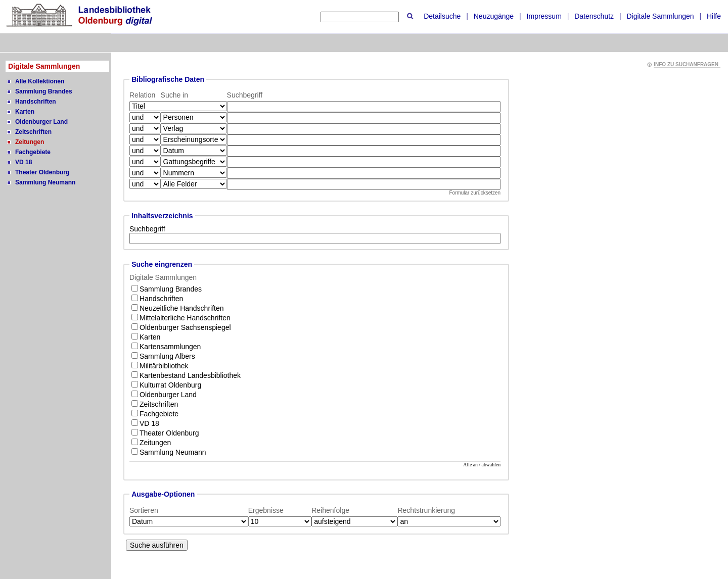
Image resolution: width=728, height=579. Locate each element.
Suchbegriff (147, 229)
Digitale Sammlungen (660, 16)
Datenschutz (594, 16)
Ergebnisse (266, 510)
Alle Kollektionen (40, 81)
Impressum (544, 16)
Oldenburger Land (41, 122)
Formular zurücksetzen (475, 193)
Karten (25, 112)
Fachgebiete (33, 152)
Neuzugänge (494, 16)
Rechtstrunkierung (426, 510)
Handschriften (36, 102)
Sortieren (144, 510)
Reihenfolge (330, 510)
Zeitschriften (33, 132)
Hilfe (714, 16)
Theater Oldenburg (42, 172)
